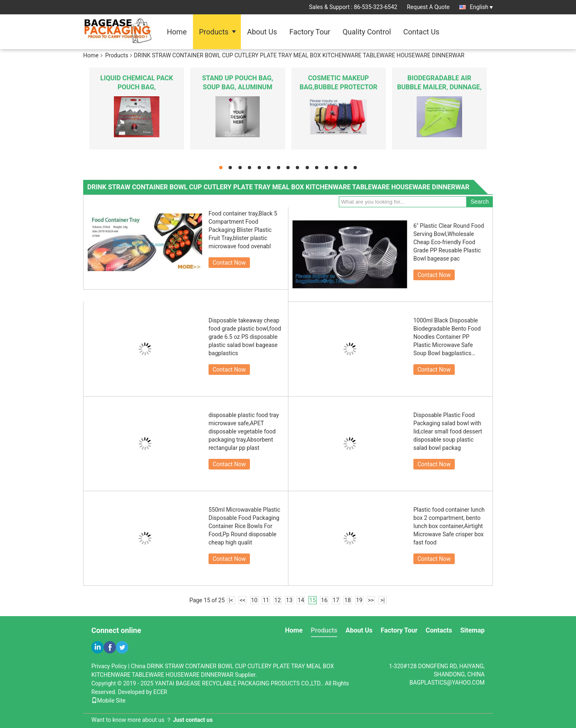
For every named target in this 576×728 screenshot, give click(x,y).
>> (371, 600)
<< (243, 600)
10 (254, 600)
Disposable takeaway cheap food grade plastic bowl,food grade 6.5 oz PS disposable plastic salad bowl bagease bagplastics (245, 337)
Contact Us (421, 32)
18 (348, 600)
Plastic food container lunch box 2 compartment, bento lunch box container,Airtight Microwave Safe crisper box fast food (449, 526)
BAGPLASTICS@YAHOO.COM (447, 683)
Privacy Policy (109, 666)
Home (177, 32)
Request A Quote (428, 7)
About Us (262, 32)
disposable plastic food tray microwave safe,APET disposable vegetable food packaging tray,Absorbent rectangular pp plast (244, 431)
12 (278, 600)
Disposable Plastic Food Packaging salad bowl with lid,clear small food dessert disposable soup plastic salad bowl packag (448, 431)
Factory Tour (310, 32)
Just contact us (193, 720)
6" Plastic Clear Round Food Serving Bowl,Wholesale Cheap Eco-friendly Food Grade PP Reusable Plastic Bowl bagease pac (449, 242)
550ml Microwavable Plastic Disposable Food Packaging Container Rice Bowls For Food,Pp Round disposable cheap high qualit (244, 526)
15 (313, 600)
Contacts (439, 630)
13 (289, 600)
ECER (160, 692)
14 (301, 600)
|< (231, 600)
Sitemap (472, 630)
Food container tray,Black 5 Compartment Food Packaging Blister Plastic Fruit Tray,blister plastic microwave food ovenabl (243, 230)
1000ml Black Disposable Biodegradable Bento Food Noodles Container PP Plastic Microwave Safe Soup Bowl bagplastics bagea (447, 337)
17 (336, 600)
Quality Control (367, 32)
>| (382, 600)
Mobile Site (109, 701)
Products (214, 32)
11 (266, 600)
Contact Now (229, 263)
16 (324, 600)
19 (359, 600)
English (481, 7)
